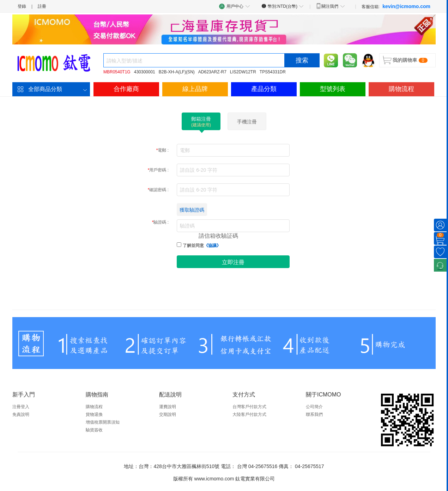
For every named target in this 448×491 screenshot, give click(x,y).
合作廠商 (126, 89)
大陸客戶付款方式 (249, 414)
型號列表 (333, 89)
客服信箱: (396, 6)
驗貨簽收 (94, 430)
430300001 (145, 72)
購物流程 (401, 89)
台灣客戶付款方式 (249, 407)
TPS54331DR (273, 72)
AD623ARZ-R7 (212, 72)
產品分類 (264, 89)
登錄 (22, 6)
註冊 (42, 6)
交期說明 (168, 414)
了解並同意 (202, 245)
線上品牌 (195, 89)
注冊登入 (21, 407)
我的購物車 (405, 60)
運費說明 (168, 407)
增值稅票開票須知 (103, 422)
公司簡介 (314, 407)
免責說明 (21, 414)
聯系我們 (314, 414)
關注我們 (330, 6)
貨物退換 (94, 414)
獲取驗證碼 (192, 210)
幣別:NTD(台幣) (283, 6)
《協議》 (212, 245)
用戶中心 (235, 6)
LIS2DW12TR (243, 72)
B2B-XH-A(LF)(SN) (177, 72)
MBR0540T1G (117, 72)
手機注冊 (247, 122)
